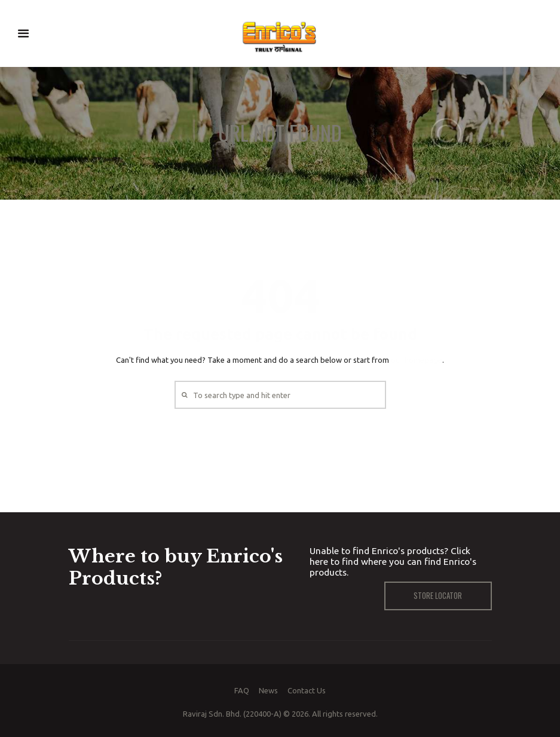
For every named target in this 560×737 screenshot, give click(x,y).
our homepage (417, 360)
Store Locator (438, 595)
